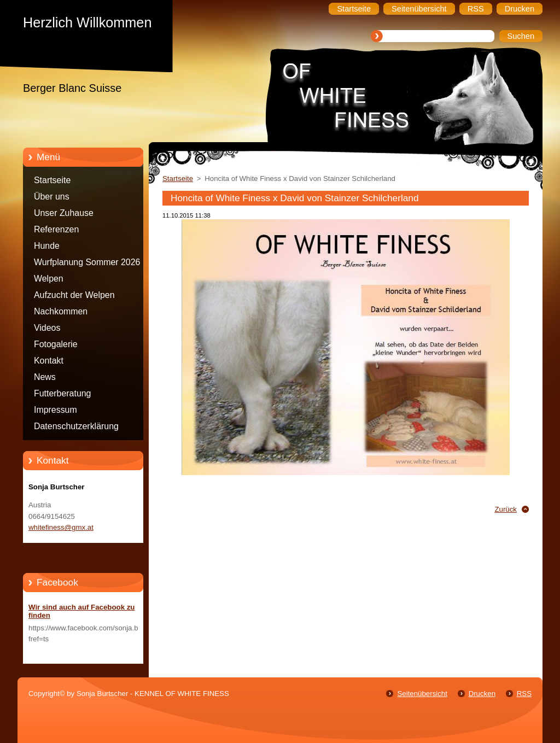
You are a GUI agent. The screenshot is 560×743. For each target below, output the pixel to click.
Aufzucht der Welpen (74, 295)
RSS (524, 694)
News (45, 377)
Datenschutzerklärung (76, 426)
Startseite (52, 180)
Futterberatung (62, 393)
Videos (47, 328)
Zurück (506, 509)
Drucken (482, 694)
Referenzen (56, 229)
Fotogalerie (56, 344)
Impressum (56, 410)
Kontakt (49, 361)
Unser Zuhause (64, 213)
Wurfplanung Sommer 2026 (87, 262)
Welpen (49, 279)
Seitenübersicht (422, 694)
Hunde (47, 246)
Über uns (52, 197)
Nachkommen (61, 311)
